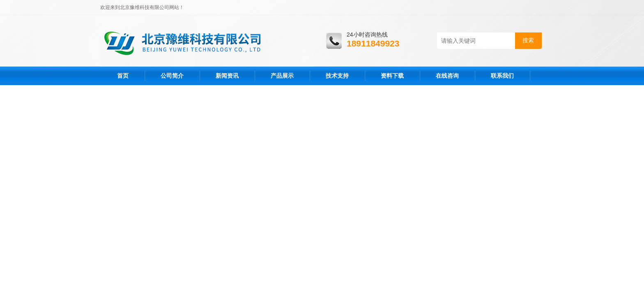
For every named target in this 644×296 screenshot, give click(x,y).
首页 (123, 76)
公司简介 (172, 76)
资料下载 (392, 76)
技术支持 (337, 76)
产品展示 (282, 76)
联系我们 (502, 76)
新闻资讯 (227, 76)
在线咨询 (447, 76)
